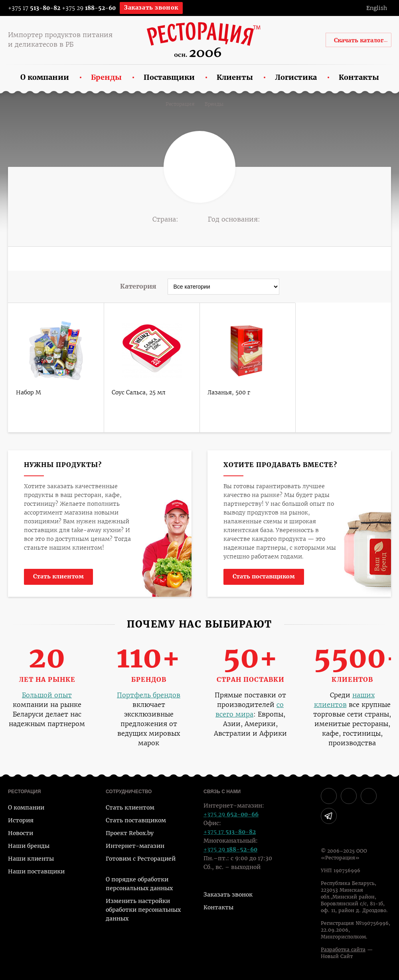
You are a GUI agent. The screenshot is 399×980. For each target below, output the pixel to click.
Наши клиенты (31, 859)
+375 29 (89, 8)
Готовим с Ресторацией (141, 859)
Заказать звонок (151, 8)
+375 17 (29, 8)
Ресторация (180, 104)
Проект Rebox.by (130, 833)
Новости (21, 833)
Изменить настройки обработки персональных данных (143, 910)
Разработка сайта (343, 950)
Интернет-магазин (135, 846)
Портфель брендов (149, 695)
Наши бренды (29, 846)
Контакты (218, 907)
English (377, 8)
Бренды (214, 104)
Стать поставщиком (264, 576)
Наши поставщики (36, 871)
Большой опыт (47, 695)
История (21, 820)
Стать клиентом (58, 576)
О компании (26, 808)
